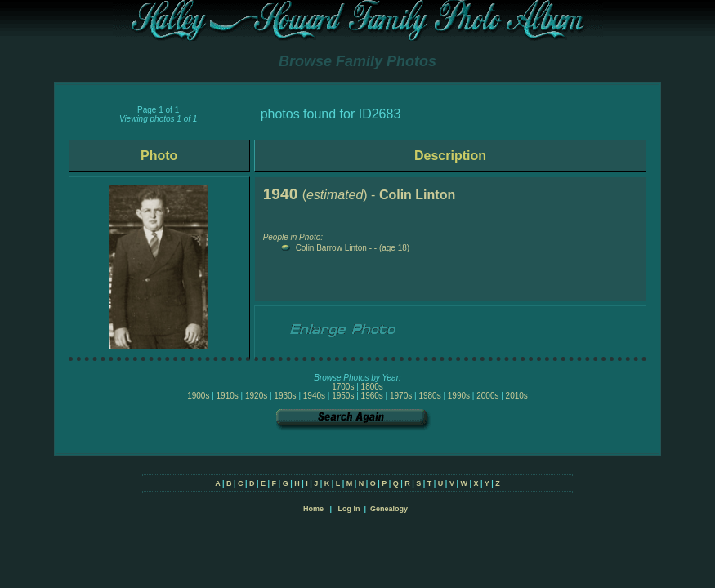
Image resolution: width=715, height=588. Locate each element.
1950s (343, 396)
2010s (517, 396)
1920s (256, 396)
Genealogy (389, 509)
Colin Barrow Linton (331, 248)
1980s (429, 396)
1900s (198, 396)
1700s (343, 387)
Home (313, 509)
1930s (285, 396)
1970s (401, 396)
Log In (349, 509)
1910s (228, 396)
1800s (372, 387)
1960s (372, 396)
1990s (459, 396)
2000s (487, 396)
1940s (314, 396)
